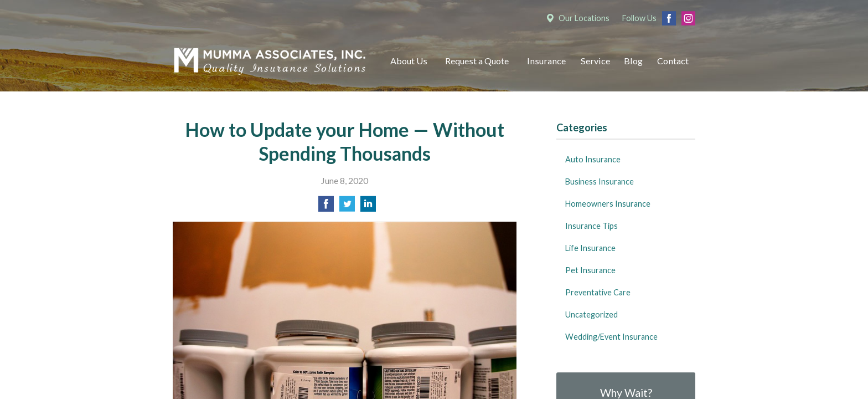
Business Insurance (600, 181)
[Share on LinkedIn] (368, 207)
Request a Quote (477, 61)
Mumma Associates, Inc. (270, 61)
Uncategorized (591, 314)
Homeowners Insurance (608, 204)
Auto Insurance (593, 159)
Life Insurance (590, 248)
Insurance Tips (591, 226)
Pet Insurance (590, 270)
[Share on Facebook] (326, 207)
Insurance (546, 61)
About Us (409, 61)
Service (595, 61)
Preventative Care (598, 292)
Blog (633, 61)
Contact (673, 61)
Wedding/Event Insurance (611, 337)
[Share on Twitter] (347, 207)
